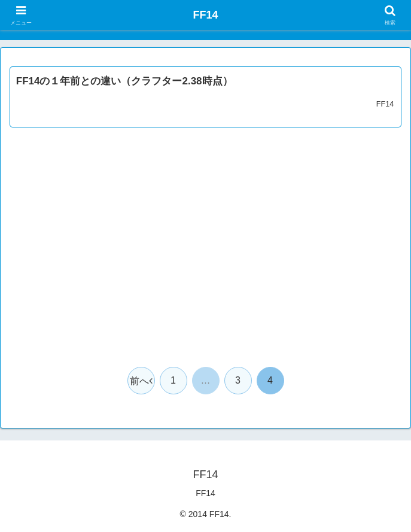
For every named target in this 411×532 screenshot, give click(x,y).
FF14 (205, 493)
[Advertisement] (205, 254)
